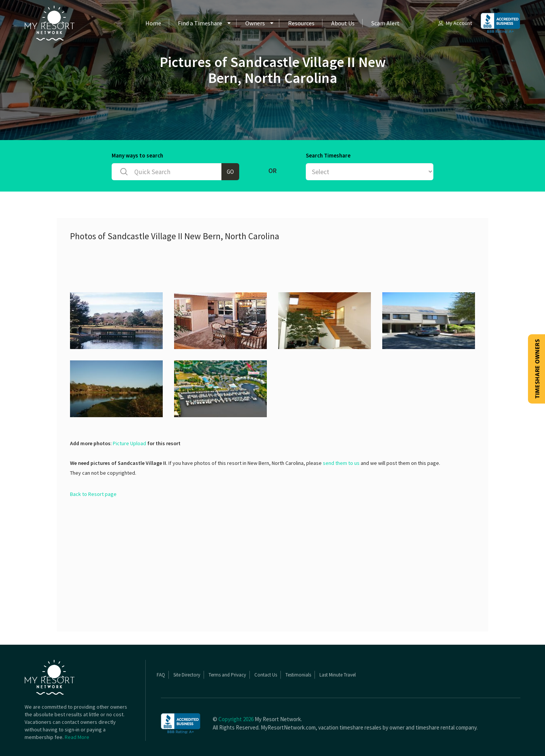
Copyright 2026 (236, 719)
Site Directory (187, 675)
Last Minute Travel (338, 675)
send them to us (341, 463)
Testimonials (298, 675)
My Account (455, 23)
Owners (255, 23)
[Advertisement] (208, 266)
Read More (77, 737)
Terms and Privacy (227, 675)
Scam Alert (385, 23)
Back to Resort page (93, 494)
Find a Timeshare (200, 23)
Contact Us (266, 675)
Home (153, 23)
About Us (343, 23)
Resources (301, 23)
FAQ (161, 675)
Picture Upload (129, 443)
